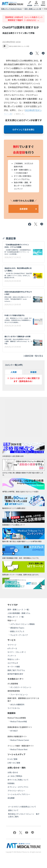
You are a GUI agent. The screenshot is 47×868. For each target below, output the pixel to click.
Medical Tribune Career (20, 740)
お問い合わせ (13, 772)
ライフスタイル (14, 708)
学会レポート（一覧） (16, 617)
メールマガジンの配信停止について (22, 807)
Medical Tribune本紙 (19, 721)
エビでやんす (13, 663)
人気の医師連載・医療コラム (19, 613)
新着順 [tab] (33, 372)
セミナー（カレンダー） (17, 652)
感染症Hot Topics (17, 628)
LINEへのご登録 (14, 763)
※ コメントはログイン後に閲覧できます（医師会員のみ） (24, 380)
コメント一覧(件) (14, 365)
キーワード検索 (14, 667)
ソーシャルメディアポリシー (19, 794)
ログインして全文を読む (24, 129)
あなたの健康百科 (17, 704)
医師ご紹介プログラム (16, 670)
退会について (13, 810)
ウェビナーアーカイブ (19, 635)
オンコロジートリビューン (21, 687)
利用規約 (11, 783)
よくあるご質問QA (15, 776)
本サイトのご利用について (18, 780)
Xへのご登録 (12, 759)
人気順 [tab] (14, 372)
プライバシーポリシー (16, 791)
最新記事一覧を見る (33, 356)
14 (6, 46)
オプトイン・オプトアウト (18, 787)
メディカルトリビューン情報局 (22, 624)
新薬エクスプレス (17, 631)
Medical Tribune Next (19, 749)
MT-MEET (14, 731)
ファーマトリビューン (19, 695)
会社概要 (11, 798)
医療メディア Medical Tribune (11, 9)
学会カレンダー (14, 659)
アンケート (12, 656)
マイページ (12, 645)
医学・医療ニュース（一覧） (19, 609)
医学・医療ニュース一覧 (33, 9)
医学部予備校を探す (15, 674)
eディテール (12, 648)
